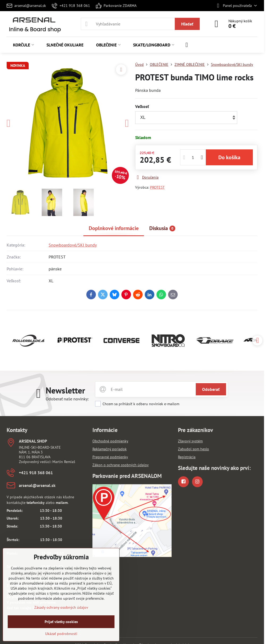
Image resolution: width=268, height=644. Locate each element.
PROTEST (157, 187)
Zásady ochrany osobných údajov (61, 607)
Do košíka (229, 157)
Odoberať (211, 389)
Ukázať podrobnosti (61, 634)
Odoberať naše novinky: (67, 399)
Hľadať (187, 24)
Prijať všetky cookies (61, 622)
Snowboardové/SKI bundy (73, 245)
